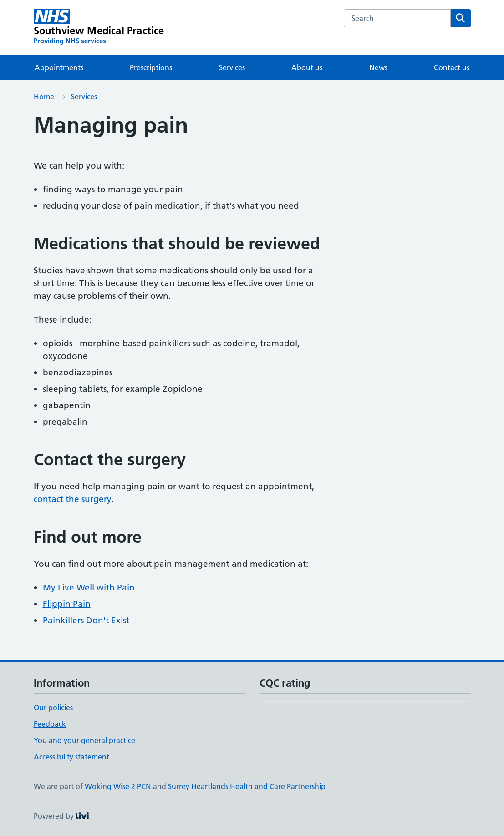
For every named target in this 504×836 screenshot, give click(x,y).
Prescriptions (151, 67)
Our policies (53, 708)
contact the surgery (73, 499)
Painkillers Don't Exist (86, 620)
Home (44, 97)
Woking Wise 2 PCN (118, 786)
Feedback (50, 724)
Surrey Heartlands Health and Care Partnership (247, 786)
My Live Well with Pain (89, 587)
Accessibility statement (71, 757)
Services (232, 67)
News (378, 67)
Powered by (61, 816)
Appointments (59, 67)
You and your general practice (84, 740)
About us (307, 67)
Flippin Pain (67, 604)
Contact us (452, 67)
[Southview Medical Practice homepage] (99, 27)
